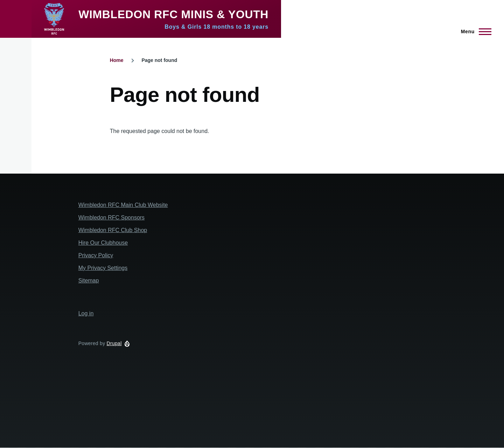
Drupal (114, 343)
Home (117, 60)
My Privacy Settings (103, 268)
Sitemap (89, 281)
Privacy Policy (96, 255)
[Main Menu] (474, 31)
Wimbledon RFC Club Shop (113, 230)
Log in (86, 313)
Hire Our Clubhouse (103, 243)
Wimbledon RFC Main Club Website (123, 205)
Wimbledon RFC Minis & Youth (173, 14)
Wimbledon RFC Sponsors (111, 218)
